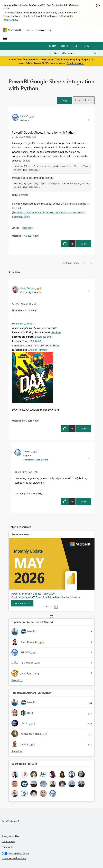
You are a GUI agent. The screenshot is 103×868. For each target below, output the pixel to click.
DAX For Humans (37, 350)
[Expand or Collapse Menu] (5, 38)
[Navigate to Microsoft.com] (12, 30)
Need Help (27, 228)
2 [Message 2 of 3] (22, 421)
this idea (56, 332)
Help (75, 46)
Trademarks (8, 847)
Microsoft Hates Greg (47, 345)
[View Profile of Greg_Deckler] (27, 288)
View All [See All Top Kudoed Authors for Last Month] (17, 751)
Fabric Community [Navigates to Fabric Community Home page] (38, 30)
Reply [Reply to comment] (84, 429)
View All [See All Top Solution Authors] (17, 680)
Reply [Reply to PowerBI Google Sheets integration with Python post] (84, 244)
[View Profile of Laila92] (24, 116)
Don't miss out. (75, 63)
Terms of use (8, 841)
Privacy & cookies (10, 836)
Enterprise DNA (44, 337)
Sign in (64, 46)
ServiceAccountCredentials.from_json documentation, (43, 212)
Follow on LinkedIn (23, 323)
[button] (65, 100)
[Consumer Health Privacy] (52, 858)
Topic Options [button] (83, 100)
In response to (35, 460)
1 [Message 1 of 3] (22, 236)
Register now (11, 20)
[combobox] (75, 53)
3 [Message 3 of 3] (25, 493)
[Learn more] (22, 603)
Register (52, 46)
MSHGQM (35, 341)
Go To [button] (87, 46)
